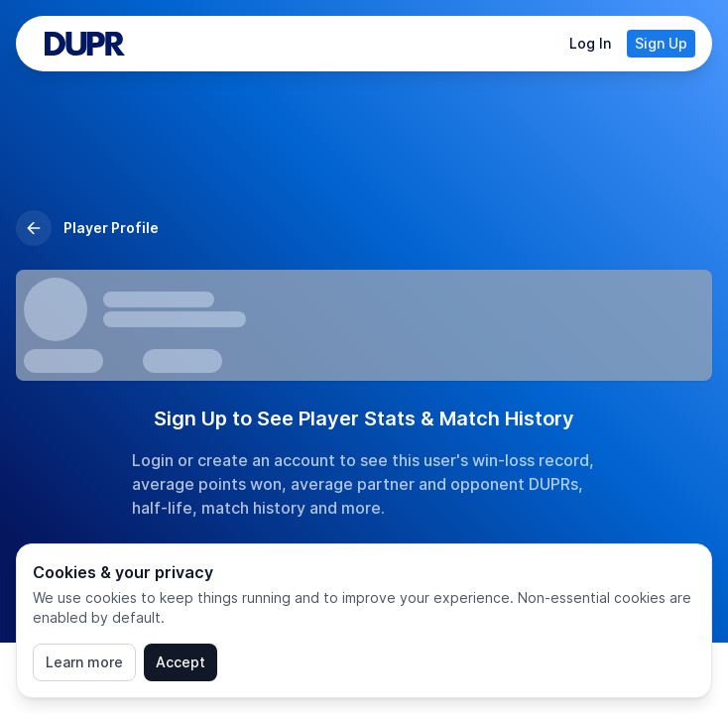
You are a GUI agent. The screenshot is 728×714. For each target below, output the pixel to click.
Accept (181, 662)
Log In (590, 43)
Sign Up (661, 43)
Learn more (84, 662)
